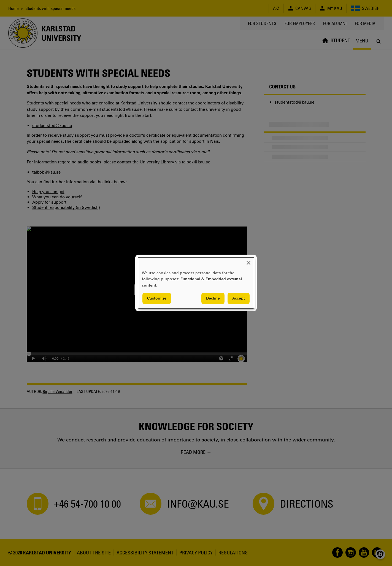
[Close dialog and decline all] (248, 261)
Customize (157, 298)
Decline (213, 298)
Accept (239, 298)
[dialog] (196, 283)
